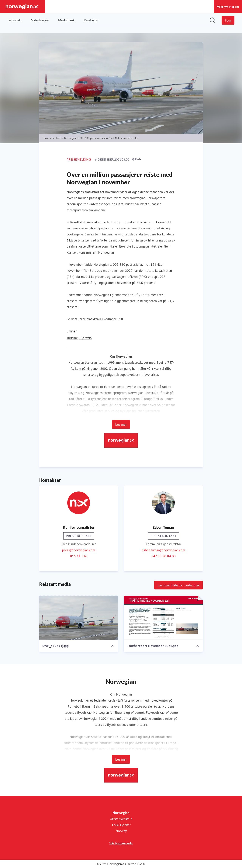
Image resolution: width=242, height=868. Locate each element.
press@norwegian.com (79, 550)
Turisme (72, 338)
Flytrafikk (85, 338)
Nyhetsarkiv (40, 20)
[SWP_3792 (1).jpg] (79, 618)
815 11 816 (79, 556)
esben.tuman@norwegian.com (163, 550)
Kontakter (91, 20)
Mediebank (66, 20)
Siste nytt (15, 20)
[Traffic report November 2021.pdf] (163, 618)
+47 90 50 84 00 (163, 556)
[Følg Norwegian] (228, 20)
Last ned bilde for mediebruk (178, 585)
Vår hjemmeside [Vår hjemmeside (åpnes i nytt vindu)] (121, 843)
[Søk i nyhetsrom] (213, 20)
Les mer (121, 425)
